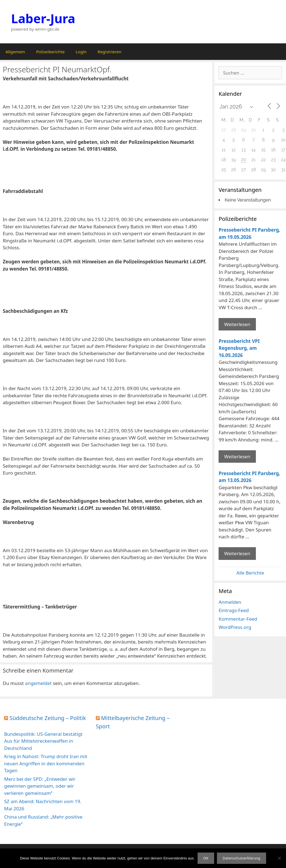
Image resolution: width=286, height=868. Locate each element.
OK (206, 858)
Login (81, 52)
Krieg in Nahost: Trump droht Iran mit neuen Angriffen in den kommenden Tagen (46, 763)
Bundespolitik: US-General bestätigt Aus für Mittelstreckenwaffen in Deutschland (43, 741)
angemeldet (38, 683)
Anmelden (230, 602)
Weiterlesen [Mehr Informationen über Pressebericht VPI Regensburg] (237, 457)
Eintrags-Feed (234, 610)
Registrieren (109, 52)
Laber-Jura (43, 18)
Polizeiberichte (50, 52)
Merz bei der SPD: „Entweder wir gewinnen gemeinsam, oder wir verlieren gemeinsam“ (40, 786)
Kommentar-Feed (238, 619)
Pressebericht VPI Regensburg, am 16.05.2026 (239, 348)
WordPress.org (235, 627)
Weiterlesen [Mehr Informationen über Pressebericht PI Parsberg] (237, 324)
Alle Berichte (250, 573)
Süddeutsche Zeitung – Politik (48, 718)
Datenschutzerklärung (242, 858)
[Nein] (279, 858)
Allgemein (15, 52)
